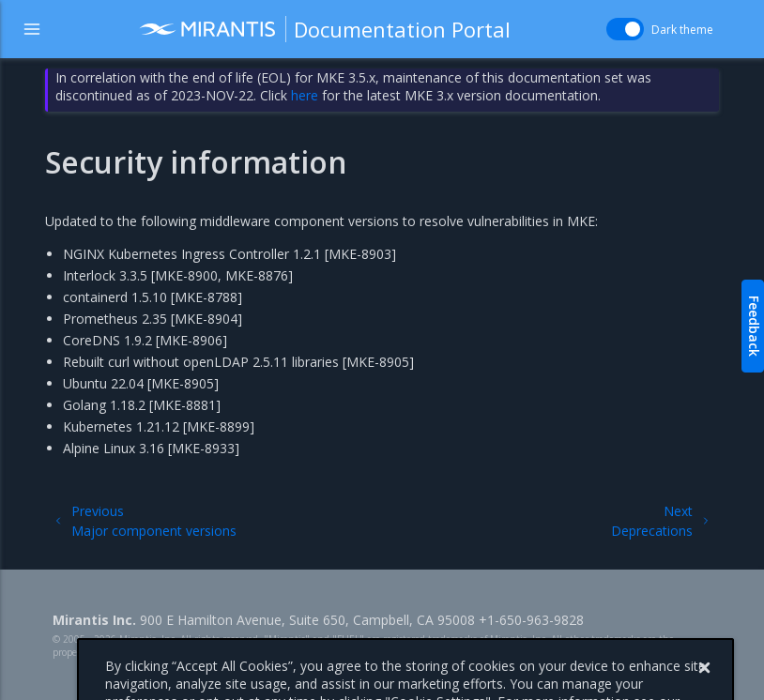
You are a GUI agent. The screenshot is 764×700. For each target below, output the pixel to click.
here (305, 95)
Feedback (754, 326)
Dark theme (682, 30)
